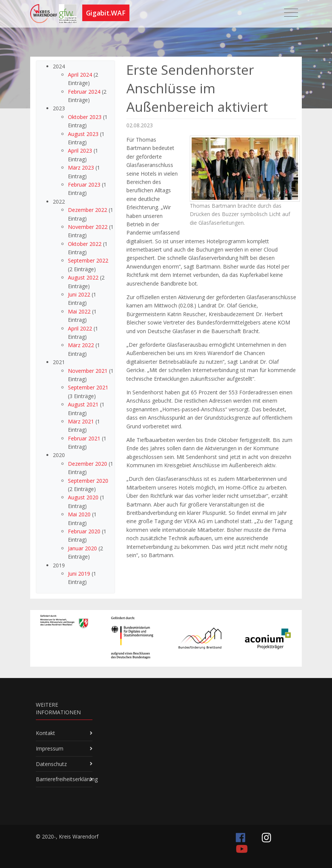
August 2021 (83, 404)
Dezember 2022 (88, 210)
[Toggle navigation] (291, 13)
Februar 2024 (84, 92)
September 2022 (88, 260)
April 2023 (80, 151)
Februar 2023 (84, 185)
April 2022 (80, 328)
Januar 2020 (82, 548)
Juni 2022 (79, 294)
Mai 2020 (79, 514)
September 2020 (88, 481)
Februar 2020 (84, 531)
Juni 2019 (79, 574)
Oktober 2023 (85, 117)
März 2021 (81, 421)
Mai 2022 (79, 311)
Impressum (50, 748)
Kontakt (45, 733)
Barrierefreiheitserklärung (67, 779)
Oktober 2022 (85, 244)
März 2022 (81, 345)
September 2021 (88, 387)
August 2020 (83, 497)
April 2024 (80, 75)
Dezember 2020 (88, 464)
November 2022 (88, 227)
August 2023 (83, 134)
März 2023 (81, 168)
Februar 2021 (84, 438)
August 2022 (83, 277)
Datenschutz (51, 764)
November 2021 (88, 371)
